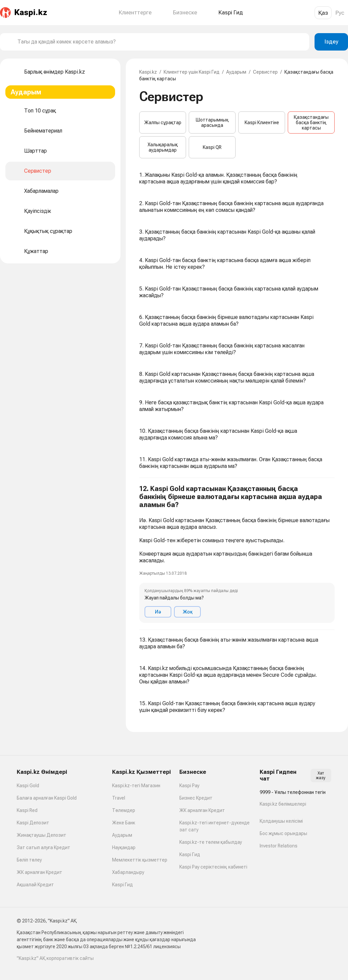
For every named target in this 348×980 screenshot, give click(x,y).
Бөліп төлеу (29, 860)
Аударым (236, 72)
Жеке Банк (124, 823)
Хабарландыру (128, 872)
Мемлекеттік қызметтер (140, 860)
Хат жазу (321, 775)
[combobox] (161, 42)
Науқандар (124, 847)
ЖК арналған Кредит (39, 872)
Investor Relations (279, 846)
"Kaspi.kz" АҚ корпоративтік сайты (55, 958)
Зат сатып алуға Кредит (43, 847)
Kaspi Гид (122, 885)
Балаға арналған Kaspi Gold (47, 798)
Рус (340, 13)
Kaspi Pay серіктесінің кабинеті (213, 867)
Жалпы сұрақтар (163, 122)
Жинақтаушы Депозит (41, 835)
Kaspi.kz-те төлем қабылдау (211, 842)
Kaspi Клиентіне (262, 122)
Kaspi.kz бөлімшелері (283, 804)
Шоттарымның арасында (212, 122)
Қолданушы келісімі (281, 821)
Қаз (323, 13)
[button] (237, 554)
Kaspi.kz (148, 72)
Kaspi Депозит (33, 823)
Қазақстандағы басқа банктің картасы (311, 122)
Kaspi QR (212, 147)
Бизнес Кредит (196, 798)
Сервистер (265, 72)
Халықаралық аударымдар (163, 147)
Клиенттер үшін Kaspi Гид (192, 72)
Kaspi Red (27, 810)
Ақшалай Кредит (35, 885)
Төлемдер (124, 810)
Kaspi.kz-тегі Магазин (136, 786)
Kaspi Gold (28, 786)
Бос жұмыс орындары (283, 833)
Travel (119, 798)
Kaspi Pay (189, 786)
